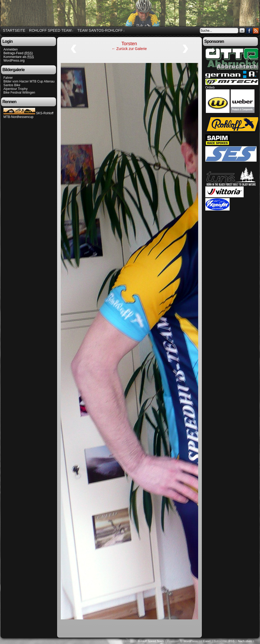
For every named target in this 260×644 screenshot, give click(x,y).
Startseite (14, 30)
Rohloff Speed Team (51, 31)
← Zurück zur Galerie (129, 49)
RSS (256, 31)
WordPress (191, 641)
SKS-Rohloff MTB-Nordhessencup (28, 115)
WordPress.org (14, 61)
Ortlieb (210, 88)
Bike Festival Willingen (19, 93)
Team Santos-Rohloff (101, 31)
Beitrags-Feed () (18, 53)
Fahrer (8, 78)
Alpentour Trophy (15, 89)
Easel (207, 641)
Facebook (249, 31)
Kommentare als (19, 57)
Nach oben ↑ (246, 641)
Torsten (129, 44)
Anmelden (11, 49)
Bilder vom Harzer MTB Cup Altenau (29, 81)
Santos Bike (12, 85)
